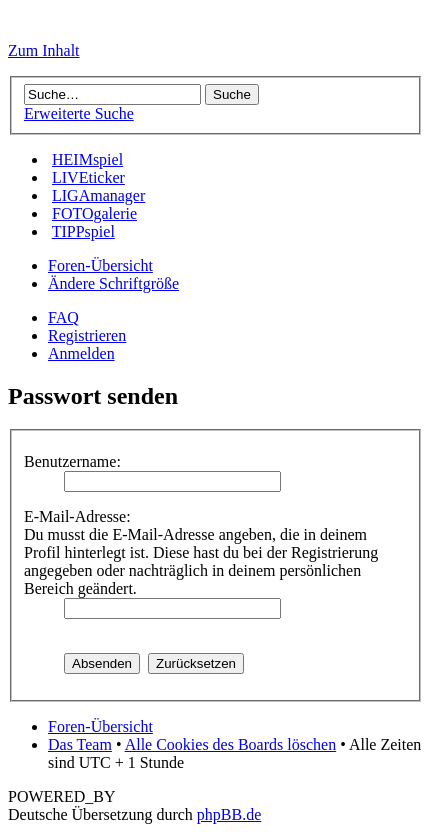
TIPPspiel (83, 231)
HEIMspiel (87, 159)
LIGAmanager (98, 195)
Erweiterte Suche (79, 113)
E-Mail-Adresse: (77, 516)
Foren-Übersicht (100, 265)
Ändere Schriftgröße (113, 283)
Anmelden (81, 353)
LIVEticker (88, 177)
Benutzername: (72, 461)
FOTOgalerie (94, 213)
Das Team (80, 744)
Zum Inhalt (44, 50)
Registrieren (87, 335)
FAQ (63, 317)
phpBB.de (229, 814)
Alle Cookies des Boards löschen (231, 744)
